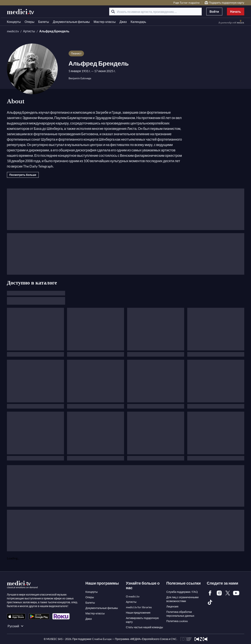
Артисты (29, 31)
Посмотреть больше (23, 175)
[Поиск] (113, 12)
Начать (236, 11)
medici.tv (13, 31)
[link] (16, 616)
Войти (214, 11)
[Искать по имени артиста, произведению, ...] (155, 12)
